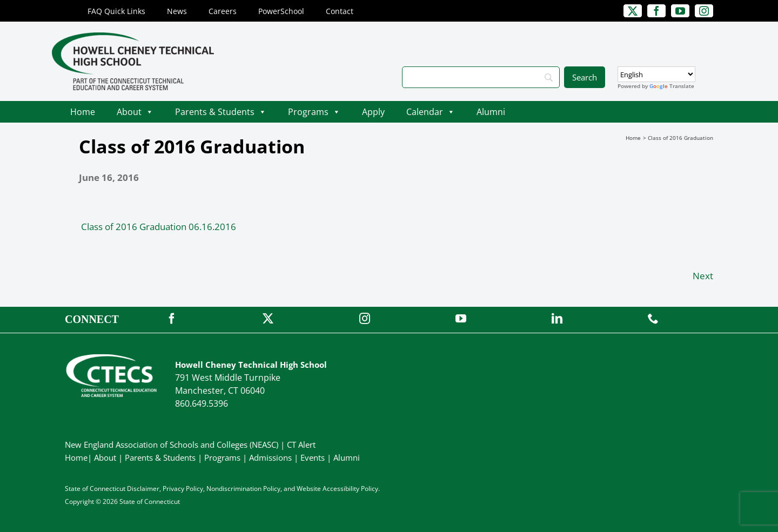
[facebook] (656, 11)
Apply (373, 112)
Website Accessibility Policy (337, 489)
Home (83, 112)
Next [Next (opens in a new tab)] (703, 276)
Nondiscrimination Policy (243, 489)
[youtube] (680, 11)
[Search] (481, 77)
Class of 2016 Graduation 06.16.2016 (159, 227)
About (135, 112)
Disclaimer (143, 489)
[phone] (653, 319)
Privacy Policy (183, 489)
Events (313, 457)
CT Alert (301, 445)
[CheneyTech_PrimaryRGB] (133, 37)
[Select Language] (656, 74)
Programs (314, 112)
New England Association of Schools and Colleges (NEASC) (172, 445)
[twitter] (633, 11)
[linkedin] (557, 319)
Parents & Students (221, 112)
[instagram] (704, 11)
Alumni (491, 112)
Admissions (270, 457)
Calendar (431, 112)
